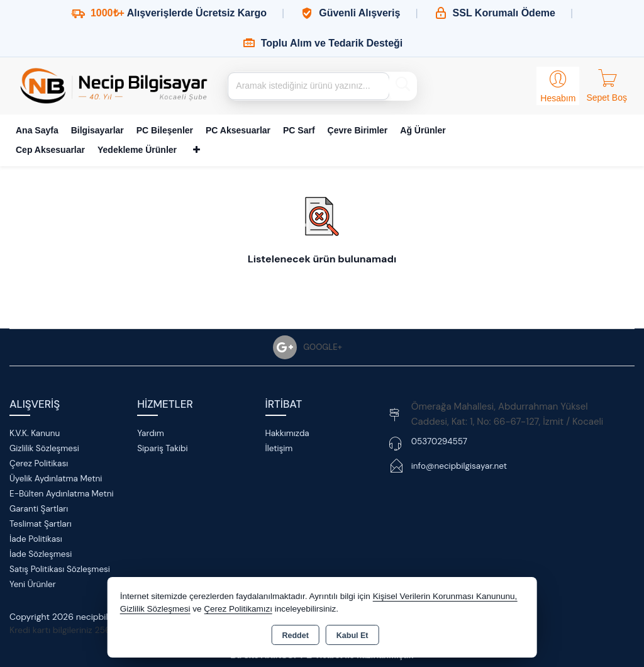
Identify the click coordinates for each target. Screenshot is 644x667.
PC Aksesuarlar (238, 130)
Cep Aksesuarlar (50, 150)
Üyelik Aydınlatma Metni (56, 479)
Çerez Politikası (39, 463)
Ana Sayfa (37, 130)
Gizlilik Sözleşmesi (44, 448)
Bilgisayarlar (97, 130)
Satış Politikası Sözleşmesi (60, 569)
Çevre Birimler (358, 130)
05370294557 (439, 441)
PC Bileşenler (165, 130)
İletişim (279, 448)
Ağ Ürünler (423, 130)
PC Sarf (299, 130)
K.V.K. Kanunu (35, 433)
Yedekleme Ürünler (137, 150)
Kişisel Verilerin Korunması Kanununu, (445, 596)
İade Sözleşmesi (41, 554)
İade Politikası (36, 539)
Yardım (150, 433)
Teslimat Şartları (41, 524)
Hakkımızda (287, 433)
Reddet (295, 636)
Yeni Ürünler (33, 584)
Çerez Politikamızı (238, 609)
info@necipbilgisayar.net (459, 466)
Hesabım (558, 98)
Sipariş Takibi (162, 448)
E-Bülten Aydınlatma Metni (61, 494)
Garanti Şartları (39, 509)
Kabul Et (353, 636)
